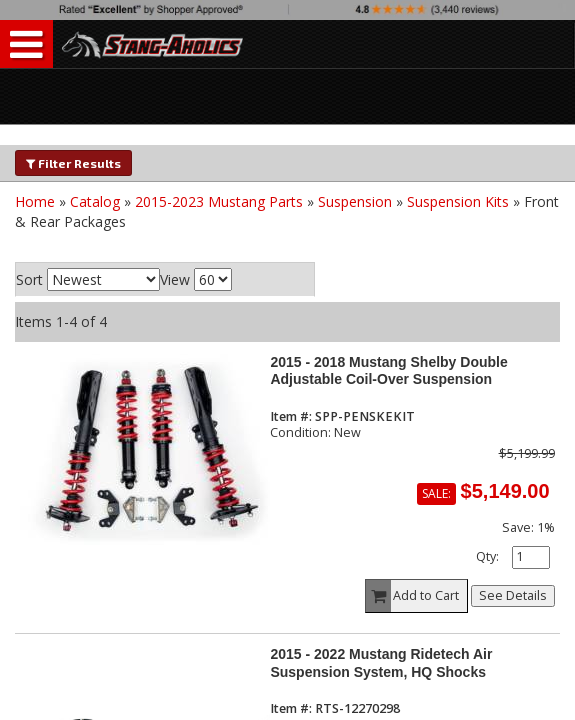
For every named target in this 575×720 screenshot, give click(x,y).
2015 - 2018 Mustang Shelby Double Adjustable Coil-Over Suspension (388, 370)
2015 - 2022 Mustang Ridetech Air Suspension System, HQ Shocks (381, 662)
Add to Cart (413, 596)
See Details (513, 595)
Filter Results (73, 163)
